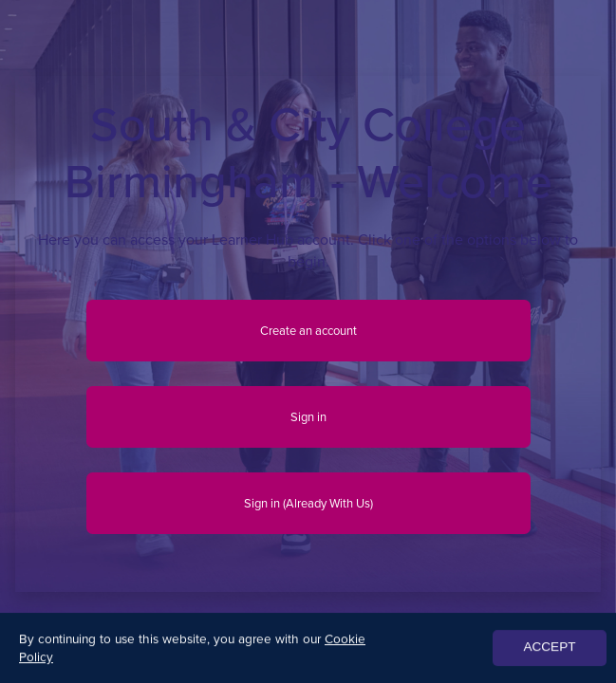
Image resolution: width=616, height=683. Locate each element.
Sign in (308, 417)
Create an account (308, 331)
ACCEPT (549, 649)
